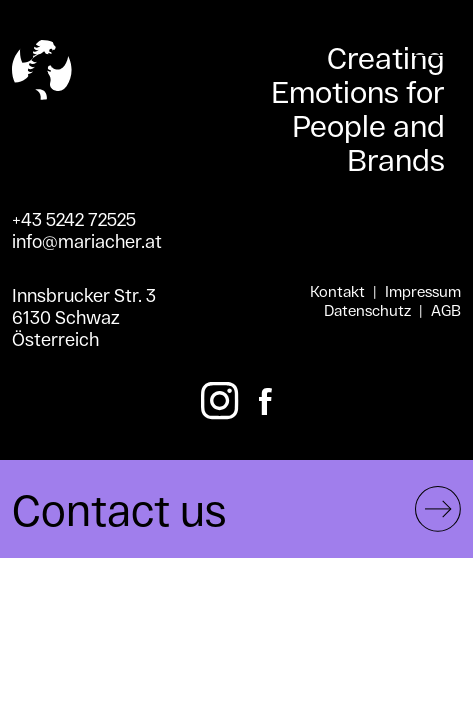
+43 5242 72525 (74, 219)
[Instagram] (220, 401)
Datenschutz (367, 310)
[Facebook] (265, 401)
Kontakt (337, 291)
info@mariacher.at (87, 241)
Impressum (423, 291)
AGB (446, 310)
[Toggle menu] (431, 52)
